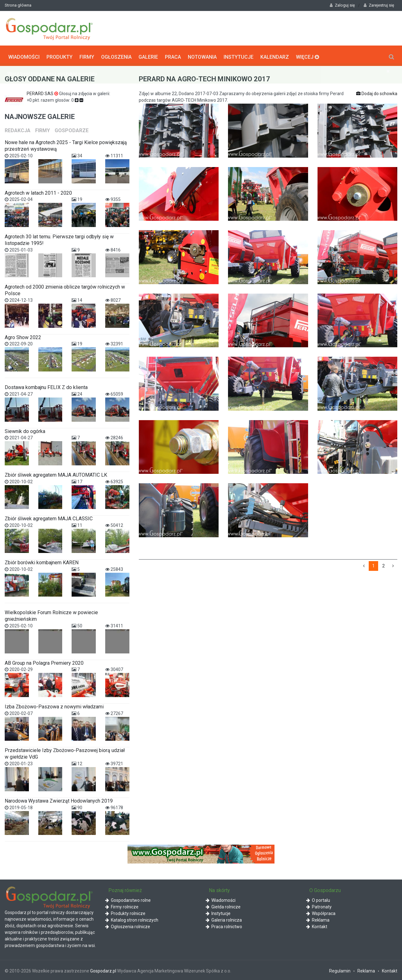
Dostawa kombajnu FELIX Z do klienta (46, 386)
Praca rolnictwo (224, 925)
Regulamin (340, 970)
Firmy (87, 55)
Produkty (60, 55)
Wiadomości (24, 55)
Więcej (307, 55)
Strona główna (18, 5)
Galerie (148, 55)
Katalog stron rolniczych (132, 919)
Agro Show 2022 (23, 336)
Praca (173, 55)
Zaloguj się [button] (342, 5)
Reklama (318, 919)
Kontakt (317, 925)
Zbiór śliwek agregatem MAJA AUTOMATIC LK (56, 474)
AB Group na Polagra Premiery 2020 (44, 661)
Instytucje (239, 55)
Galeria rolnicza (224, 919)
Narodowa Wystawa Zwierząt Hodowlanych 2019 (59, 799)
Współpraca (321, 912)
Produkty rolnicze (125, 912)
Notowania (202, 55)
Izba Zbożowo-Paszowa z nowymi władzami (54, 705)
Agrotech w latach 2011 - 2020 (38, 191)
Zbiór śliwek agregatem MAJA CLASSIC (49, 517)
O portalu (318, 899)
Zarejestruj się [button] (379, 5)
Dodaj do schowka (377, 92)
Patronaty (319, 906)
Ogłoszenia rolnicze (128, 925)
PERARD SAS (43, 92)
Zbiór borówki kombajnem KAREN (42, 561)
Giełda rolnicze (223, 906)
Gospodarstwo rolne (128, 899)
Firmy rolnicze (122, 906)
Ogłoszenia (116, 55)
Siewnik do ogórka (25, 430)
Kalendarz (275, 55)
